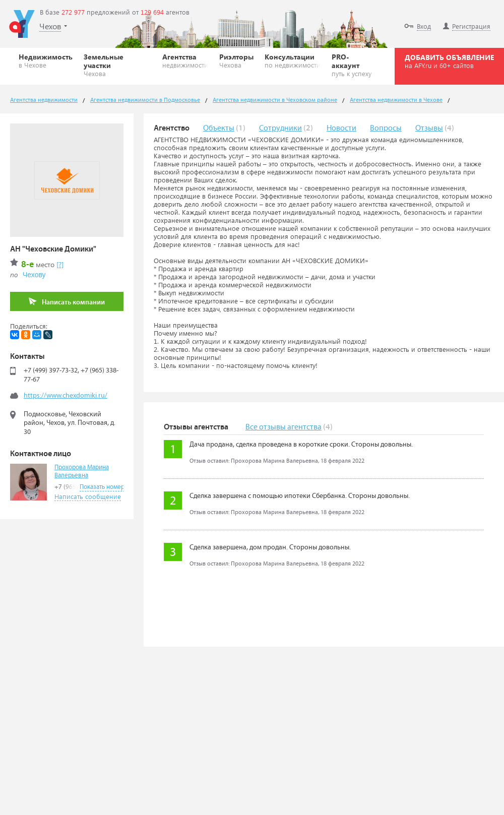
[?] (60, 264)
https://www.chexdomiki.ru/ (66, 396)
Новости (341, 128)
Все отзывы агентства (283, 427)
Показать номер (102, 487)
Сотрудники (280, 128)
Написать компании (67, 302)
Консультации (293, 60)
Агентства (185, 60)
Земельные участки (117, 65)
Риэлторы (236, 60)
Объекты (219, 128)
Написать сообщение (88, 496)
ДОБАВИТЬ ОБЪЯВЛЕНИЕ (449, 61)
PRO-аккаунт (354, 65)
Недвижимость (46, 60)
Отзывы (429, 128)
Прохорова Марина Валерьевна (82, 472)
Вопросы (386, 128)
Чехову (34, 275)
